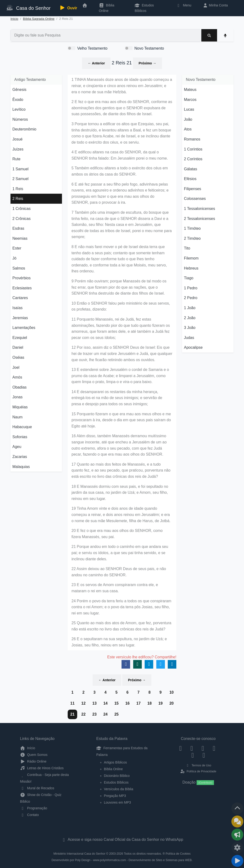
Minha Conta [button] (215, 5)
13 (94, 703)
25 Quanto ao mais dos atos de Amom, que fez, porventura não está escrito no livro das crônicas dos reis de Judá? (121, 626)
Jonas (18, 397)
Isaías (18, 308)
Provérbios (21, 278)
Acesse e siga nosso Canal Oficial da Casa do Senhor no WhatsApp (122, 839)
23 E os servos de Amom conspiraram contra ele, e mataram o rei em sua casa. (115, 588)
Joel (16, 367)
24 (106, 714)
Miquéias (20, 407)
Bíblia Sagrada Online (39, 19)
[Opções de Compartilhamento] (237, 835)
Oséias (18, 357)
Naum (18, 417)
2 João (190, 318)
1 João (190, 308)
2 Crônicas (21, 219)
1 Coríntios (193, 149)
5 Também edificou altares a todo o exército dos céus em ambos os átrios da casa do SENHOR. (120, 171)
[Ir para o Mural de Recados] (237, 821)
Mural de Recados (37, 788)
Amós (17, 377)
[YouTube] (214, 748)
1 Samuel (20, 169)
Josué (18, 139)
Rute (16, 159)
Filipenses (193, 189)
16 (127, 703)
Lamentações (24, 328)
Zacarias (20, 457)
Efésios (190, 179)
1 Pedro (191, 288)
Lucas (189, 109)
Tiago (189, 278)
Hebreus (191, 268)
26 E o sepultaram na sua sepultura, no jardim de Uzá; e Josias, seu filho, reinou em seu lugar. (119, 642)
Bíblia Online (107, 8)
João (188, 119)
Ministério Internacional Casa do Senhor (79, 854)
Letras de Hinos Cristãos (42, 768)
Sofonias (20, 437)
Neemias (20, 238)
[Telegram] (204, 755)
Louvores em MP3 (117, 802)
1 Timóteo (192, 228)
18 (149, 703)
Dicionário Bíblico (117, 776)
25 (117, 714)
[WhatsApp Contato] (193, 755)
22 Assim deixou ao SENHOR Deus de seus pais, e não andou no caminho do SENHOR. (119, 572)
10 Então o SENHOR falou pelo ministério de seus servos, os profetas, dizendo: (121, 306)
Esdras (18, 228)
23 (94, 714)
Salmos (19, 268)
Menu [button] (184, 5)
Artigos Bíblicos (115, 762)
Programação (34, 808)
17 (138, 703)
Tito (187, 248)
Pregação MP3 (115, 796)
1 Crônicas (21, 209)
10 (172, 692)
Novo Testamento (149, 48)
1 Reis (18, 189)
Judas (189, 338)
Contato (29, 815)
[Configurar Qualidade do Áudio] (237, 848)
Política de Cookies (178, 854)
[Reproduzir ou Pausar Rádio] (237, 861)
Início (14, 19)
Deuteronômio (24, 129)
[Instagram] (192, 748)
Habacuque (22, 427)
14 (106, 703)
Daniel (18, 347)
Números (20, 119)
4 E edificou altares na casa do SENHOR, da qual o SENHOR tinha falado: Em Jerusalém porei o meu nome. (120, 155)
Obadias (20, 387)
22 (83, 714)
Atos (188, 129)
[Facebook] (180, 748)
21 (72, 714)
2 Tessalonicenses (199, 219)
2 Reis (18, 199)
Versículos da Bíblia (119, 789)
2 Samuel (20, 179)
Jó (14, 258)
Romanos (192, 139)
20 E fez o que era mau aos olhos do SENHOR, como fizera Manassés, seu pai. (117, 534)
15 (117, 703)
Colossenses (195, 199)
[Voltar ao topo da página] (237, 808)
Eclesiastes (22, 288)
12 (83, 703)
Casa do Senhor (28, 8)
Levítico (19, 109)
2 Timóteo (192, 238)
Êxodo (18, 100)
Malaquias (21, 467)
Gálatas (191, 169)
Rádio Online (33, 761)
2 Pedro (191, 298)
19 (161, 703)
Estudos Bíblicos (144, 8)
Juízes (18, 149)
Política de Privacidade (198, 771)
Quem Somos (34, 755)
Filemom (191, 258)
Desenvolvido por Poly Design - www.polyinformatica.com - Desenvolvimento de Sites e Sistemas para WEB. (122, 860)
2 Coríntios (193, 159)
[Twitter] (203, 748)
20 (172, 703)
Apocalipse (193, 347)
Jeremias (20, 318)
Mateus (190, 90)
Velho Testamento (92, 48)
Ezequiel (20, 338)
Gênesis (19, 90)
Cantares (20, 298)
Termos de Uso (198, 765)
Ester (17, 248)
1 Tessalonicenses (199, 209)
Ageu (17, 447)
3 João (190, 328)
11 (72, 703)
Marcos (190, 100)
